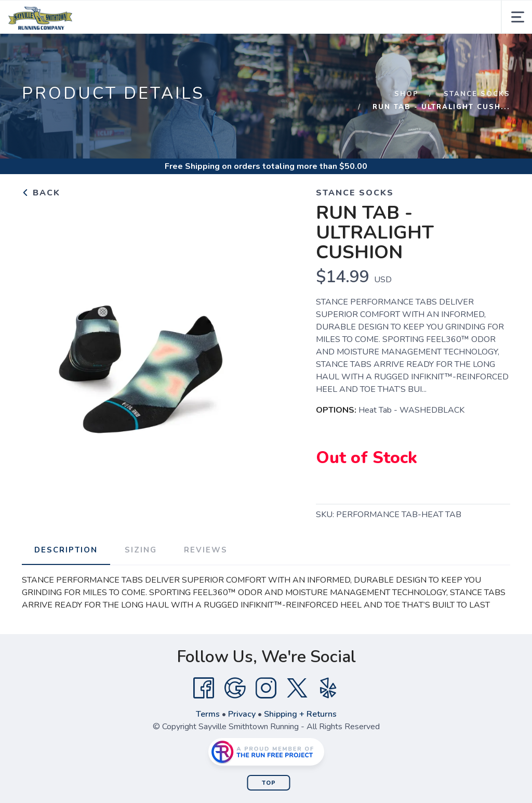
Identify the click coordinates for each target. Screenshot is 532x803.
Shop (407, 94)
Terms (208, 714)
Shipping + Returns (300, 714)
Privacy (242, 714)
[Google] (235, 688)
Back (41, 193)
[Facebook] (204, 688)
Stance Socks (477, 94)
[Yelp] (328, 688)
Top (269, 783)
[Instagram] (266, 688)
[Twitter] (297, 688)
